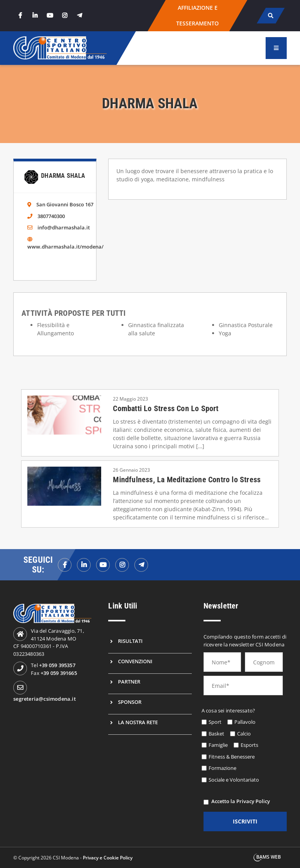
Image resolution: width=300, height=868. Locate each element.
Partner (129, 682)
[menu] (276, 48)
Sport (215, 722)
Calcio (244, 734)
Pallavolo (245, 722)
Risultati (130, 641)
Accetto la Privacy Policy (241, 801)
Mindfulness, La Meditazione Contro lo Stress (187, 480)
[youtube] (50, 15)
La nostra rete (138, 722)
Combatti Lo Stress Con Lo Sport (166, 408)
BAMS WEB (269, 857)
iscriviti (245, 821)
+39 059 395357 (57, 665)
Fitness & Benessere (232, 757)
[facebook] (20, 15)
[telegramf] (141, 565)
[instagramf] (122, 565)
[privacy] (206, 802)
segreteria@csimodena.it (45, 699)
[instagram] (64, 15)
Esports (249, 745)
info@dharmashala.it (64, 227)
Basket (216, 734)
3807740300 (51, 216)
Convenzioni (135, 661)
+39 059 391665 (59, 673)
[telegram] (79, 15)
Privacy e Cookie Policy (108, 858)
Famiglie (218, 745)
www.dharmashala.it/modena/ (65, 247)
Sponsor (130, 702)
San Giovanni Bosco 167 (65, 204)
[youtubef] (103, 565)
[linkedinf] (84, 565)
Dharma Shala (63, 176)
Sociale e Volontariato (234, 780)
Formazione (222, 768)
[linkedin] (35, 15)
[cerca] (271, 16)
